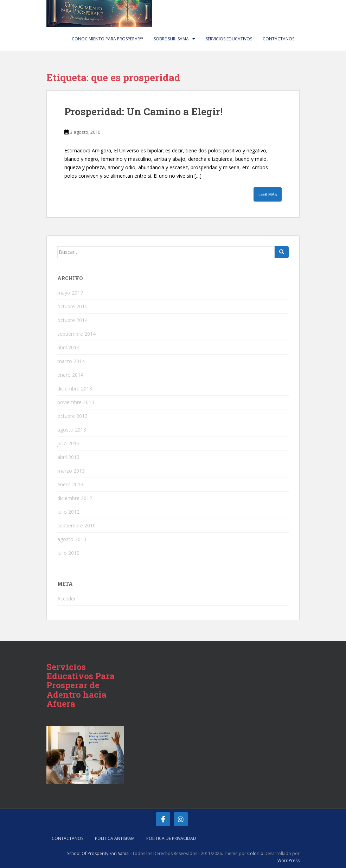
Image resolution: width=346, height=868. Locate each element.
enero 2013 (70, 484)
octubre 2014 (72, 320)
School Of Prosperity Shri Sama (98, 853)
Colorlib (255, 853)
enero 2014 (70, 375)
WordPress (289, 860)
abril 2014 (68, 347)
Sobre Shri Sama (171, 39)
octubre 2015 (72, 306)
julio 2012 (68, 512)
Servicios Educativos (229, 39)
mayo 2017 (70, 293)
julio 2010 (68, 553)
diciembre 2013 (75, 389)
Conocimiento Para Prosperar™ (107, 39)
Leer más (268, 194)
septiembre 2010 (76, 525)
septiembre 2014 (76, 334)
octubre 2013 (72, 416)
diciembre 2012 (75, 498)
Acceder (66, 599)
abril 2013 (68, 457)
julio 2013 (68, 443)
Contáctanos (278, 39)
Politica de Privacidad (171, 838)
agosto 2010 (72, 539)
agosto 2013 (72, 430)
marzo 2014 (71, 361)
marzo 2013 (71, 471)
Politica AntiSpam (115, 838)
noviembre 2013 (76, 402)
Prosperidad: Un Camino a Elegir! (143, 111)
